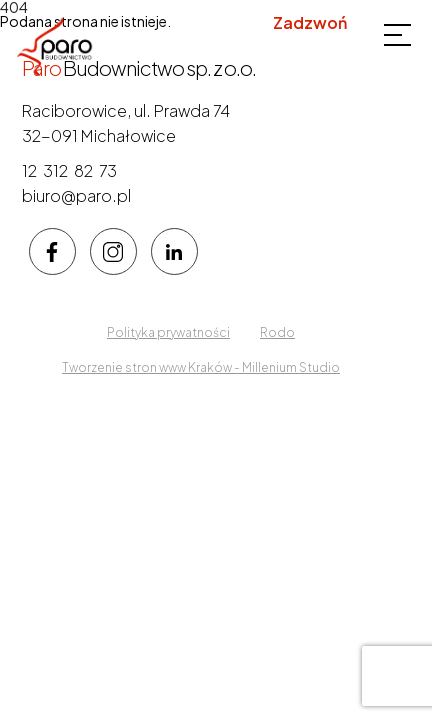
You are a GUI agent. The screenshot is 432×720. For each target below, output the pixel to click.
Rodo (277, 332)
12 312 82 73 (301, 47)
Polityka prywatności (168, 332)
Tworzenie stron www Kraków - (152, 367)
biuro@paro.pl (76, 195)
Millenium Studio (291, 367)
